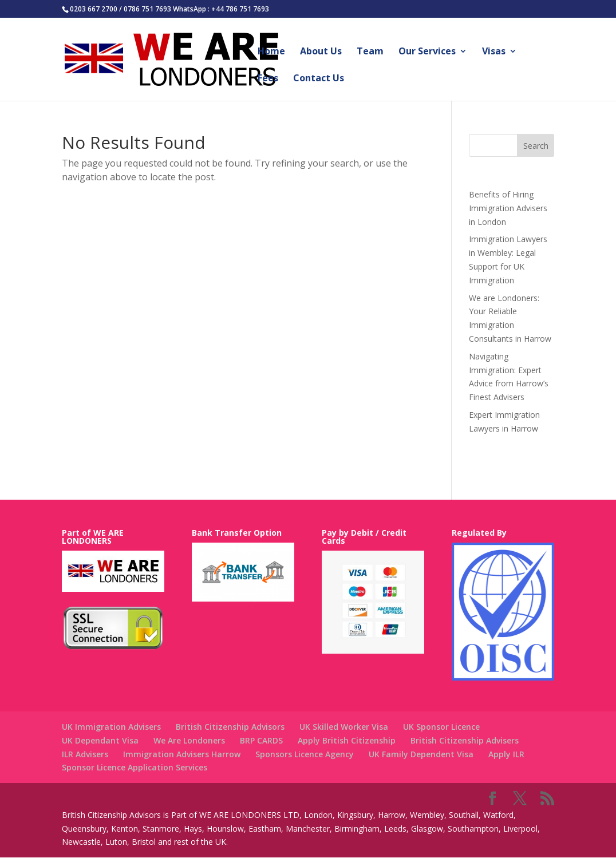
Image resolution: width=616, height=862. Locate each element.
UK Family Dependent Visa (421, 754)
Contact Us (319, 79)
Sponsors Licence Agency (305, 754)
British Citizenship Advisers (465, 740)
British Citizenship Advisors (230, 727)
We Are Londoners (189, 740)
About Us (321, 52)
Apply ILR (506, 754)
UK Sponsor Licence (441, 727)
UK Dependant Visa (100, 740)
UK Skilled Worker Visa (344, 727)
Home (271, 52)
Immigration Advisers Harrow (182, 754)
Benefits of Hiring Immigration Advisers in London (508, 208)
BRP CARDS (261, 740)
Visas (494, 52)
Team (370, 52)
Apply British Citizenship (347, 740)
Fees (268, 79)
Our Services (427, 52)
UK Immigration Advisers (111, 727)
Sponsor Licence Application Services (135, 767)
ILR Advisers (85, 754)
